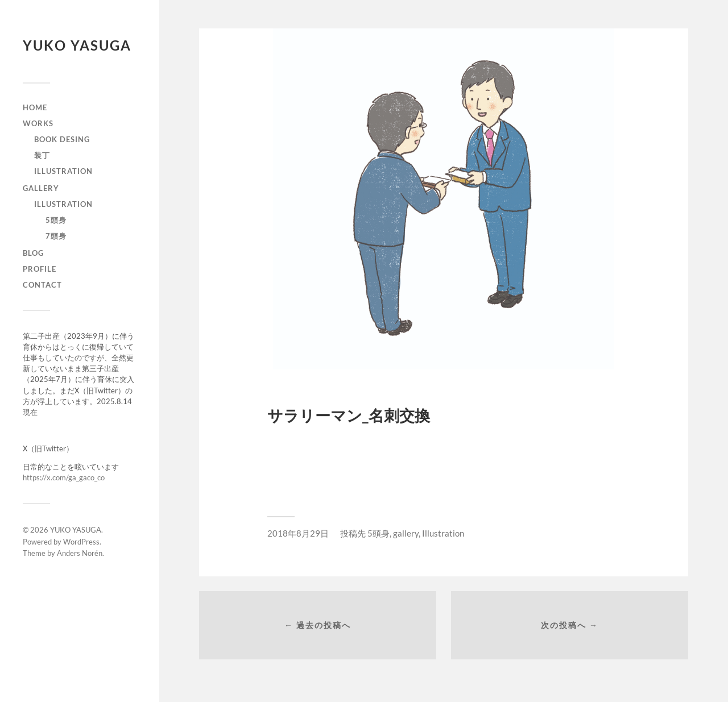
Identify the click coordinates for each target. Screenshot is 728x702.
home (35, 107)
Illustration (63, 204)
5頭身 (56, 220)
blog (33, 253)
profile (40, 269)
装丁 (42, 155)
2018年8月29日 (298, 533)
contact (42, 285)
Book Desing (62, 139)
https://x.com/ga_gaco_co (64, 477)
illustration (63, 171)
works (38, 123)
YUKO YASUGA (77, 45)
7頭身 (56, 236)
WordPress (81, 542)
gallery (41, 188)
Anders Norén (80, 553)
